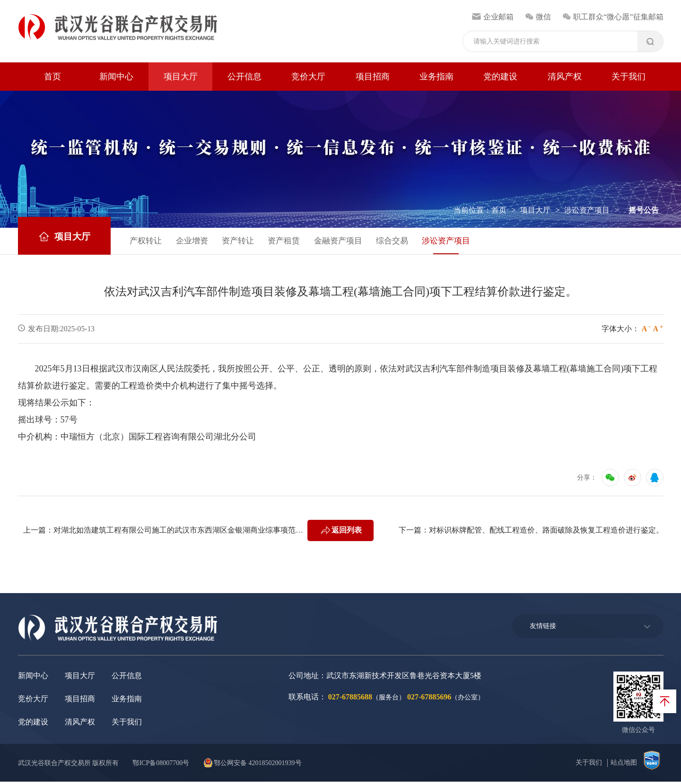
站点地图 (624, 765)
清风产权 (565, 77)
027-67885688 (350, 699)
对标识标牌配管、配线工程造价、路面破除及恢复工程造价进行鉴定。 (546, 532)
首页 (52, 77)
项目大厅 (181, 77)
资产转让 (248, 242)
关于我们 (629, 77)
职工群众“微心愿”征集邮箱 (613, 17)
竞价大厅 (308, 77)
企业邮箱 (493, 17)
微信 (538, 17)
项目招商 (373, 77)
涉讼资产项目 (587, 210)
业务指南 (437, 77)
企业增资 (199, 242)
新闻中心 (116, 77)
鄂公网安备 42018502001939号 (256, 765)
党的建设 (500, 77)
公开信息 (244, 77)
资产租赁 (297, 242)
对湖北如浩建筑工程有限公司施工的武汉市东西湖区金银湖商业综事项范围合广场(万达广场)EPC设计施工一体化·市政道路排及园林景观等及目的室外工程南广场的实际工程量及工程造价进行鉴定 (181, 532)
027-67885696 (429, 699)
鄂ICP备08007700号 (163, 765)
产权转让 (149, 242)
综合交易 (412, 242)
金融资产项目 (355, 242)
